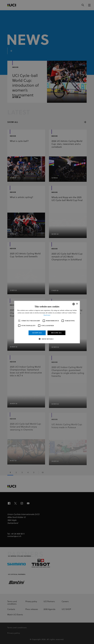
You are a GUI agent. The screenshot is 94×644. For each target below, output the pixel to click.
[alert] (47, 322)
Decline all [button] (56, 333)
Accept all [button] (37, 333)
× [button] (77, 304)
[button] (47, 339)
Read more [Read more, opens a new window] (47, 315)
